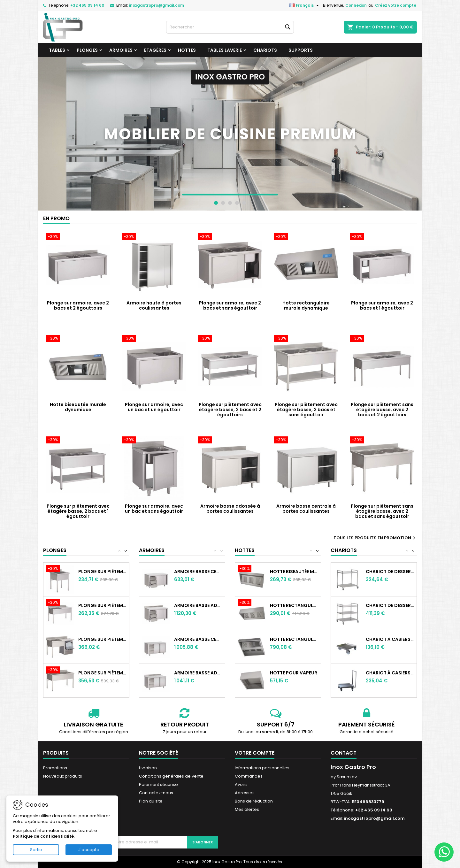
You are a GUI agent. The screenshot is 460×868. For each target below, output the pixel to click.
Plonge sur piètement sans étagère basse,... (102, 572)
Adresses (245, 793)
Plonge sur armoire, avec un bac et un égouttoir (154, 407)
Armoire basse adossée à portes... (198, 605)
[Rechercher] (230, 27)
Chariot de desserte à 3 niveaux (390, 605)
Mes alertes (247, 809)
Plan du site (151, 801)
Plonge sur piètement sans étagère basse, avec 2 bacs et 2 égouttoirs (382, 410)
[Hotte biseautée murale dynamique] (78, 339)
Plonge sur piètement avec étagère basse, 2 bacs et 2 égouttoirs (230, 410)
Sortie (36, 850)
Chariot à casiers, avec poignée (390, 673)
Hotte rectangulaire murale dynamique (306, 305)
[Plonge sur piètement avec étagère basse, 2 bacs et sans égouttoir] (306, 339)
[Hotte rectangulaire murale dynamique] (306, 237)
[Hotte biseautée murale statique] (254, 569)
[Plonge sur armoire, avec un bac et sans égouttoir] (154, 441)
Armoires (121, 50)
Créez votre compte (396, 5)
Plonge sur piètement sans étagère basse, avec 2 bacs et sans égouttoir (382, 511)
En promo (56, 218)
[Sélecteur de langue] (305, 5)
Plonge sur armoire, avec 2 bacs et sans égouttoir (230, 305)
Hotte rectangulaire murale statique (294, 605)
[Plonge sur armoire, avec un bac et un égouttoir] (154, 339)
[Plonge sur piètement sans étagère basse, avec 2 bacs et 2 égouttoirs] (382, 339)
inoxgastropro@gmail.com (157, 5)
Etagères (155, 50)
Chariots (265, 50)
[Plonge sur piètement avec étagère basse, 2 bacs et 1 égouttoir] (78, 441)
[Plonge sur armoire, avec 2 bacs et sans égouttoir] (230, 237)
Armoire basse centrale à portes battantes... (198, 639)
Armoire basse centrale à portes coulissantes (306, 509)
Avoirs (241, 784)
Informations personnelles (262, 768)
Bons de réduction (254, 801)
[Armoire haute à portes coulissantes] (154, 237)
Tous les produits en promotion (375, 538)
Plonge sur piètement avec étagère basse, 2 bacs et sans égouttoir (306, 410)
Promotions (55, 768)
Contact (344, 753)
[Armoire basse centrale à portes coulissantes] (306, 441)
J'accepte (89, 850)
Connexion (356, 5)
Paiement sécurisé (158, 784)
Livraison (148, 768)
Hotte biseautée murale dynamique (78, 407)
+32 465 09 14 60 (87, 5)
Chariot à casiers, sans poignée (390, 639)
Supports (301, 50)
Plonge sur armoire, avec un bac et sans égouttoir (154, 509)
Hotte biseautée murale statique (294, 572)
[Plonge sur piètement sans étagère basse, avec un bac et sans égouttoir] (62, 569)
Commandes (249, 776)
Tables (57, 50)
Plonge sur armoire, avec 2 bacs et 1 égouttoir (382, 305)
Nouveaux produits (63, 776)
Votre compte (255, 753)
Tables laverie (225, 50)
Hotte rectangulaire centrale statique (294, 639)
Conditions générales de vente (171, 776)
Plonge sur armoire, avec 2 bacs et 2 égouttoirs (78, 305)
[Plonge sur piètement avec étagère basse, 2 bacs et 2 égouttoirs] (230, 339)
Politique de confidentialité (43, 836)
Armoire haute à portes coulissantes (154, 305)
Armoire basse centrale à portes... (198, 572)
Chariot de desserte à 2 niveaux (390, 572)
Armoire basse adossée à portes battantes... (198, 673)
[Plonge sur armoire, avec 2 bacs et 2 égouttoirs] (78, 237)
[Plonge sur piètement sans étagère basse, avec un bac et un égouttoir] (62, 603)
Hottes (187, 50)
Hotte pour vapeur (294, 673)
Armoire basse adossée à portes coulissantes (230, 509)
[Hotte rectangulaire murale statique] (254, 603)
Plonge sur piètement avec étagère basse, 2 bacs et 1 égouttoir (78, 511)
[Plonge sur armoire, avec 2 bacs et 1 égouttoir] (382, 237)
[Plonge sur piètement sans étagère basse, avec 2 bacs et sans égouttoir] (382, 441)
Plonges (87, 50)
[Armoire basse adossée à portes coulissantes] (230, 441)
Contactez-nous (156, 793)
